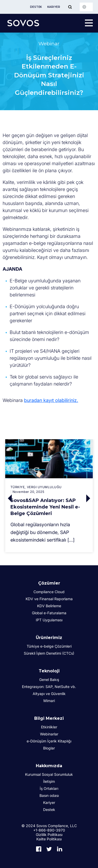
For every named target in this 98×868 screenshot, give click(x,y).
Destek (36, 7)
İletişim (49, 781)
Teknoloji (49, 671)
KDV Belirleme (49, 606)
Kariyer (54, 7)
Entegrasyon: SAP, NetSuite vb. (49, 687)
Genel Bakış (49, 680)
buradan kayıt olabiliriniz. (51, 400)
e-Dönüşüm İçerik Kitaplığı (49, 741)
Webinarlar (49, 734)
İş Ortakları (49, 788)
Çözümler (49, 583)
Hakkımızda (49, 766)
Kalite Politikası (49, 839)
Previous (9, 498)
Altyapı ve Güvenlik (49, 694)
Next (90, 498)
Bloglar (49, 748)
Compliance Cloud (49, 592)
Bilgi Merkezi (49, 718)
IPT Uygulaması (49, 620)
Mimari (49, 701)
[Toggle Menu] (70, 7)
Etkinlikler (49, 727)
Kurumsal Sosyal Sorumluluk (49, 774)
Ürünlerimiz (49, 638)
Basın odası (49, 795)
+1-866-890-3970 (49, 830)
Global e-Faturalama (49, 613)
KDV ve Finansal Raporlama (49, 599)
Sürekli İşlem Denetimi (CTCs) (49, 653)
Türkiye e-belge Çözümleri (49, 646)
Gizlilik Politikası (49, 835)
